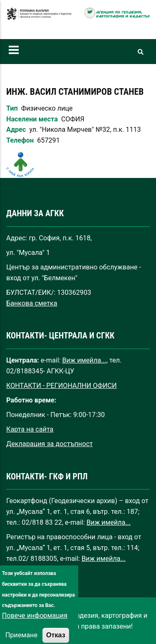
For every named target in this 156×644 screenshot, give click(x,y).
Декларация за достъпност (50, 444)
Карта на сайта (30, 429)
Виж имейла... (84, 360)
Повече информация (35, 626)
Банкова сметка (32, 303)
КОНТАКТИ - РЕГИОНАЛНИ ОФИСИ (62, 386)
